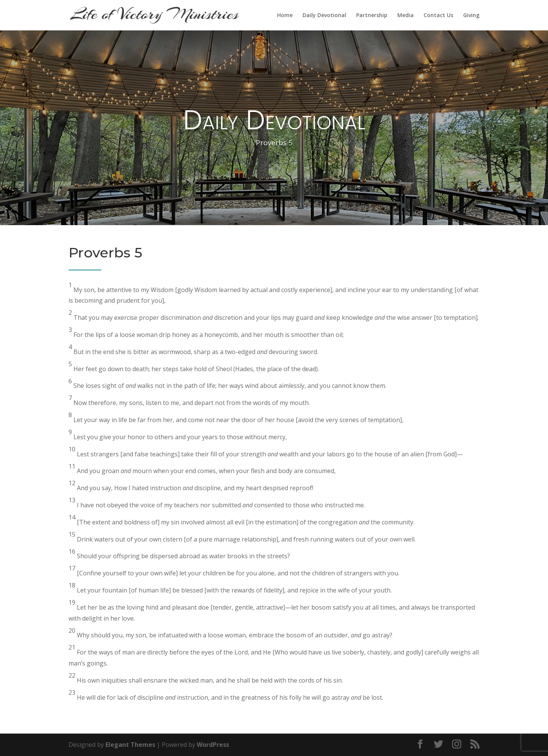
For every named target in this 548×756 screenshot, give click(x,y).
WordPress (213, 745)
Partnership (372, 16)
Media (405, 16)
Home (285, 16)
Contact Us (438, 16)
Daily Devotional (324, 16)
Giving (471, 16)
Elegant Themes (130, 745)
